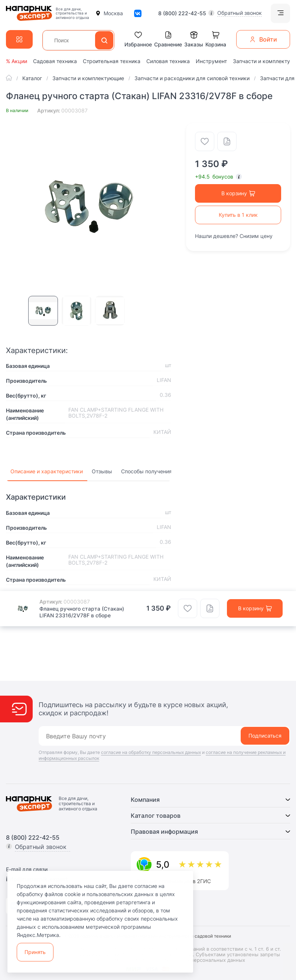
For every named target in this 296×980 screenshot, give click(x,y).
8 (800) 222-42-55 (182, 13)
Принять (35, 952)
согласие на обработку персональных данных (151, 752)
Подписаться (265, 736)
